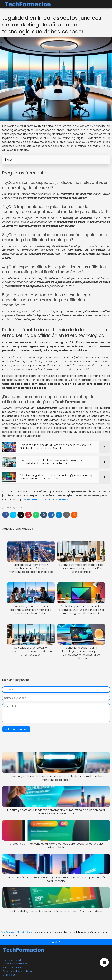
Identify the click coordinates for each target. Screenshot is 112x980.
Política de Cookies (12, 967)
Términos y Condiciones (15, 964)
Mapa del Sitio (10, 975)
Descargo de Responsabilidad (18, 971)
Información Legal (12, 960)
